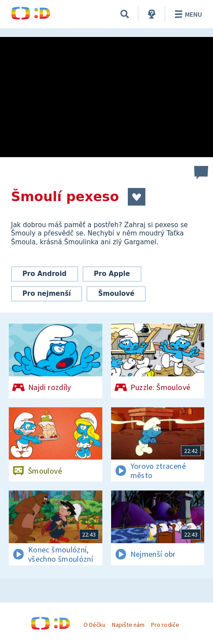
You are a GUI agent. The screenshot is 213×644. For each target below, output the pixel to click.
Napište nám (128, 625)
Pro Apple (112, 274)
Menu (187, 14)
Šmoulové (116, 294)
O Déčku (94, 625)
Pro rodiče (165, 625)
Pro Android (45, 274)
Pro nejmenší (47, 294)
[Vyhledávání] (125, 14)
